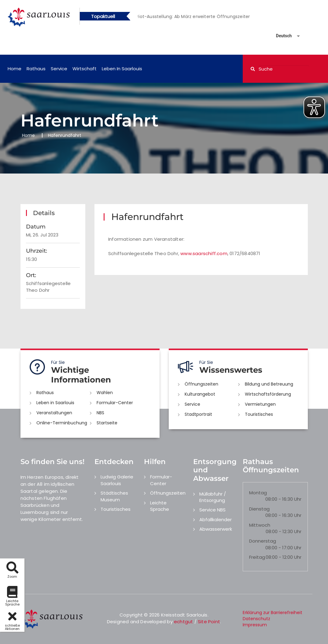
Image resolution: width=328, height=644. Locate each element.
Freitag (257, 557)
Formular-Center (115, 403)
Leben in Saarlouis (122, 69)
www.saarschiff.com (204, 253)
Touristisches (259, 414)
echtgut (183, 622)
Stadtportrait (198, 414)
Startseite (107, 423)
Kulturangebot (200, 394)
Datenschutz (256, 619)
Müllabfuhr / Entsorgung (213, 497)
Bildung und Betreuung (269, 384)
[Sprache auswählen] (281, 36)
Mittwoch (260, 525)
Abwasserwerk (216, 529)
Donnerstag (263, 541)
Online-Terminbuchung (62, 423)
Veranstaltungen (54, 413)
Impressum (255, 625)
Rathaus (36, 69)
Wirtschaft (85, 69)
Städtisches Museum (114, 496)
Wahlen (105, 393)
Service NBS (212, 510)
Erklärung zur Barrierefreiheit (273, 613)
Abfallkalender (216, 520)
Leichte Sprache (160, 506)
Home (15, 69)
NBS (100, 413)
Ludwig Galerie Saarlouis (117, 480)
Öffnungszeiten (201, 384)
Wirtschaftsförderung (268, 394)
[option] (202, 16)
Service (59, 69)
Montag (258, 493)
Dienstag (259, 509)
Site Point (209, 622)
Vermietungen (260, 404)
